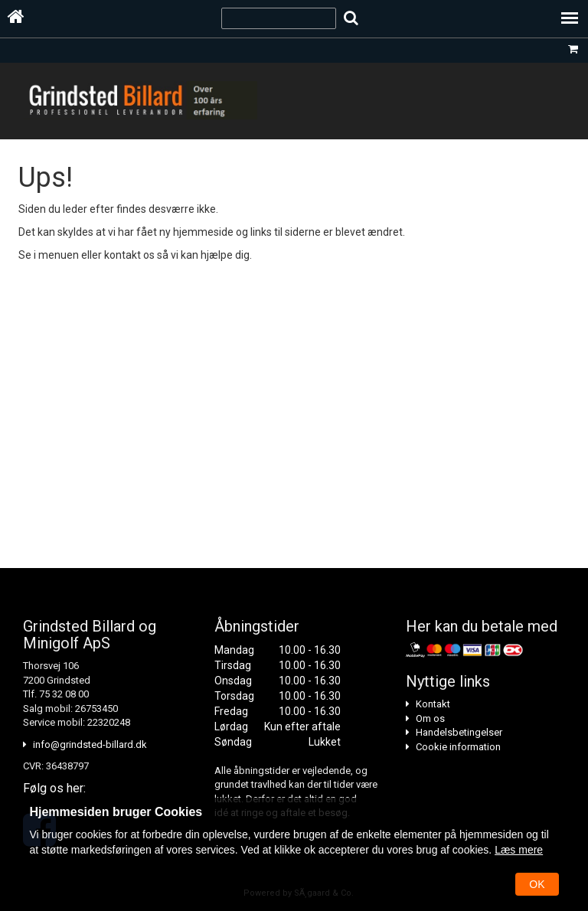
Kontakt (433, 704)
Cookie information (458, 747)
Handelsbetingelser (459, 732)
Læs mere (519, 850)
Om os (430, 718)
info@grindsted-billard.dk (90, 744)
